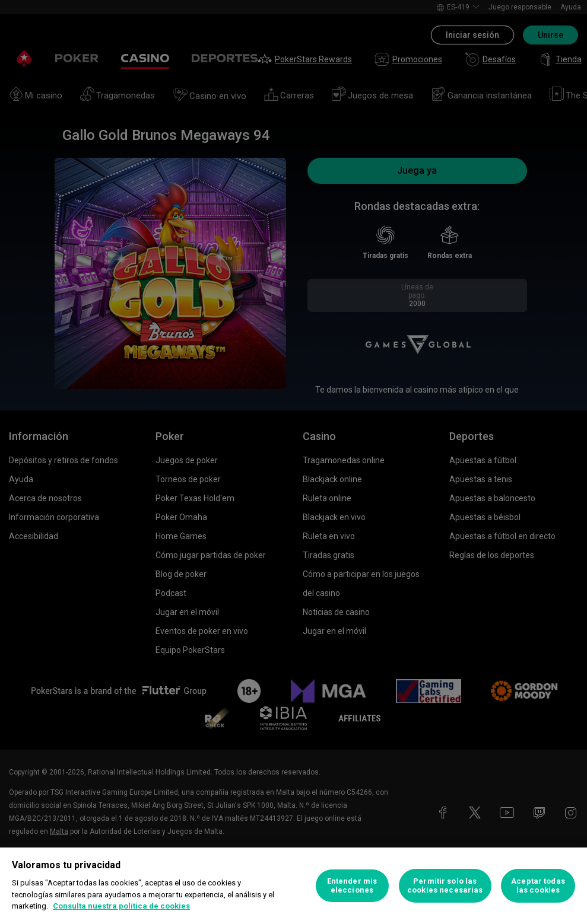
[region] (293, 886)
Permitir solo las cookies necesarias (445, 886)
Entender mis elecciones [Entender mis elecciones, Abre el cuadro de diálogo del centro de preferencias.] (352, 886)
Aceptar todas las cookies (538, 886)
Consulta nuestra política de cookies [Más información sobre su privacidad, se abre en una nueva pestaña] (121, 906)
